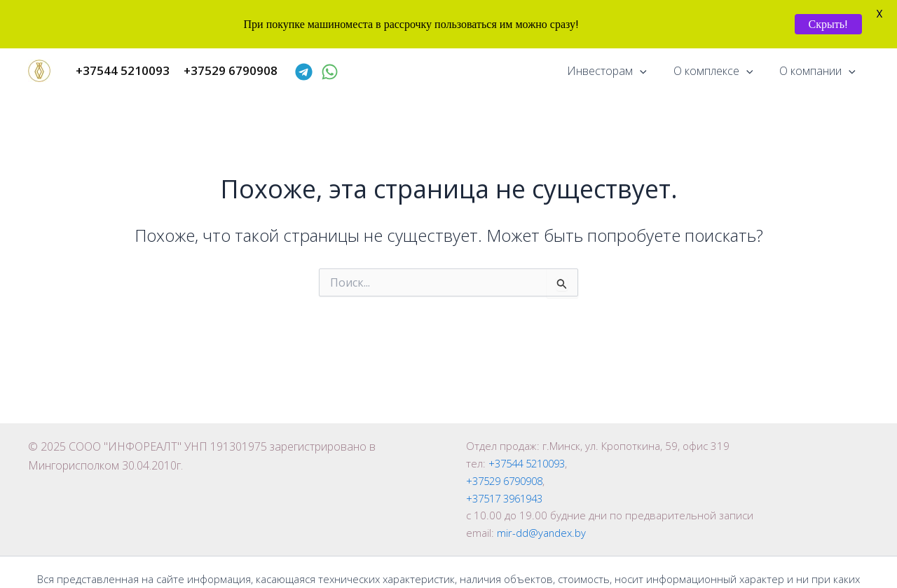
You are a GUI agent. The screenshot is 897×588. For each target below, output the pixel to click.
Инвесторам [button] (617, 71)
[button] (650, 71)
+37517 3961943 (508, 498)
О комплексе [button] (720, 71)
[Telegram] (304, 72)
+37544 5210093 (531, 463)
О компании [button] (820, 71)
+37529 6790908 (508, 481)
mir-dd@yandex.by (542, 533)
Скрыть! (828, 24)
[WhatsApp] (330, 72)
